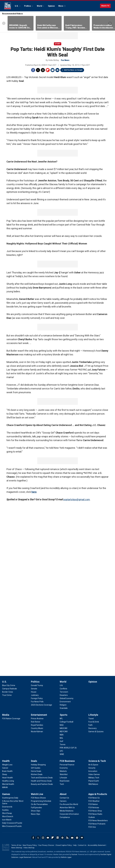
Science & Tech (97, 761)
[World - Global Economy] (67, 698)
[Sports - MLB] (62, 725)
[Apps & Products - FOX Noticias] (94, 808)
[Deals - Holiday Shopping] (38, 765)
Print (53, 70)
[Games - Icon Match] (7, 820)
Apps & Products (98, 794)
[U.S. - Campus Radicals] (10, 689)
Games (6, 794)
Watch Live (37, 794)
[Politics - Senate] (34, 689)
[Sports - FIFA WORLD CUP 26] (68, 748)
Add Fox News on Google (73, 70)
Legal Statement (25, 857)
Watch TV (105, 6)
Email (57, 70)
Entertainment (39, 715)
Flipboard (48, 70)
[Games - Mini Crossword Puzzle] (12, 826)
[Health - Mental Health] (8, 784)
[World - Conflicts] (63, 689)
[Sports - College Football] (66, 722)
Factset (74, 854)
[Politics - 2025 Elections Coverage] (41, 705)
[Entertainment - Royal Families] (37, 725)
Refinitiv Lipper (66, 857)
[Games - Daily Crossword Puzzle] (12, 823)
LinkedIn (58, 838)
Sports (64, 715)
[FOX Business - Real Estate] (65, 781)
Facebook (33, 70)
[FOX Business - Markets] (63, 771)
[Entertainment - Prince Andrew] (37, 719)
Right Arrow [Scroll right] (110, 23)
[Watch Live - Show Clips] (36, 811)
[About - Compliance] (65, 817)
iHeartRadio (82, 838)
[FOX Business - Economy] (64, 768)
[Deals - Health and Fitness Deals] (41, 781)
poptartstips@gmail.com (77, 499)
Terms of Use (16, 845)
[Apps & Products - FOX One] (92, 827)
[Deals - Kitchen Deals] (37, 774)
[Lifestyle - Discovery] (92, 728)
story (58, 44)
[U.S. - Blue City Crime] (9, 685)
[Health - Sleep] (5, 774)
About (63, 794)
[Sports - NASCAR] (64, 728)
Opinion (51, 6)
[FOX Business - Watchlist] (64, 774)
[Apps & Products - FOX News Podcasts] (97, 824)
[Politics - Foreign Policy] (37, 698)
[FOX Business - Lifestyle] (63, 778)
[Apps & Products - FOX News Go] (94, 798)
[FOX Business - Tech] (62, 784)
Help (75, 845)
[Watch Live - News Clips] (36, 814)
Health (6, 761)
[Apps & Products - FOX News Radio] (95, 814)
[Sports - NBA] (62, 735)
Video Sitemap (29, 848)
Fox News (8, 6)
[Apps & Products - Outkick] (92, 817)
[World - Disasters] (64, 695)
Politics (28, 6)
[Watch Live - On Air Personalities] (39, 804)
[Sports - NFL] (61, 719)
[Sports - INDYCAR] (64, 732)
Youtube (48, 838)
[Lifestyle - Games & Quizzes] (96, 732)
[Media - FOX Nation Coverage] (11, 719)
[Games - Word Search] (8, 816)
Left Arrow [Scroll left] (4, 23)
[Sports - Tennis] (63, 745)
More (61, 6)
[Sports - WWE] (62, 754)
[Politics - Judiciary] (35, 695)
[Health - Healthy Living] (8, 781)
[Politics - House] (34, 692)
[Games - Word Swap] (7, 813)
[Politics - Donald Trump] (37, 685)
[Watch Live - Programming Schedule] (41, 801)
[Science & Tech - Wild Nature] (93, 784)
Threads (43, 70)
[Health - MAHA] (5, 787)
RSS (67, 838)
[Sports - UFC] (61, 751)
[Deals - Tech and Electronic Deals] (42, 778)
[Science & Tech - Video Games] (94, 774)
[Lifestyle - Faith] (90, 725)
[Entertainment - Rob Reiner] (36, 722)
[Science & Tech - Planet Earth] (94, 781)
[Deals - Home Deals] (36, 771)
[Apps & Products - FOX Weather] (94, 801)
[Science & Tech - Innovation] (93, 771)
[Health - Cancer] (5, 768)
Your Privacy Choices (46, 845)
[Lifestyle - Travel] (91, 719)
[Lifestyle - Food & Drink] (94, 722)
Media (6, 715)
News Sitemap (17, 848)
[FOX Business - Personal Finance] (67, 765)
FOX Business (67, 761)
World (40, 6)
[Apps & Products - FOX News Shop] (95, 811)
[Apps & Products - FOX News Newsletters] (98, 821)
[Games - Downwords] (7, 807)
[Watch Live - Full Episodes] (36, 808)
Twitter (38, 70)
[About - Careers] (63, 801)
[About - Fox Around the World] (69, 804)
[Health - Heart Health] (7, 778)
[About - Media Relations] (67, 811)
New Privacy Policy (30, 845)
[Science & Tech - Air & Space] (93, 765)
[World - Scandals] (64, 708)
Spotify (77, 838)
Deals (34, 761)
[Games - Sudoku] (5, 810)
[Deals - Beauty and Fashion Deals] (42, 784)
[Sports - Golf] (61, 741)
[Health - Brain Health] (7, 771)
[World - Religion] (63, 705)
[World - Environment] (65, 702)
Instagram (43, 838)
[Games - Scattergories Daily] (10, 798)
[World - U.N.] (61, 685)
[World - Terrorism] (64, 692)
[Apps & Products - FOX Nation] (93, 804)
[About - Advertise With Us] (67, 808)
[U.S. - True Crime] (7, 695)
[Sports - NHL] (61, 738)
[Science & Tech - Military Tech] (94, 778)
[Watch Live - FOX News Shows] (38, 798)
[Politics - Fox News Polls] (37, 702)
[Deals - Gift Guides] (36, 768)
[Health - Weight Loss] (7, 765)
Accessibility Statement (97, 845)
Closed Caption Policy (64, 845)
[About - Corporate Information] (69, 814)
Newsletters (72, 838)
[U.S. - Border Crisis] (8, 692)
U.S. (17, 6)
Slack (62, 838)
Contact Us (82, 845)
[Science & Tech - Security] (92, 768)
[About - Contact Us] (64, 798)
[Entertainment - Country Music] (37, 728)
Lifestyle (93, 715)
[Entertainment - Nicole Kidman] (37, 732)
